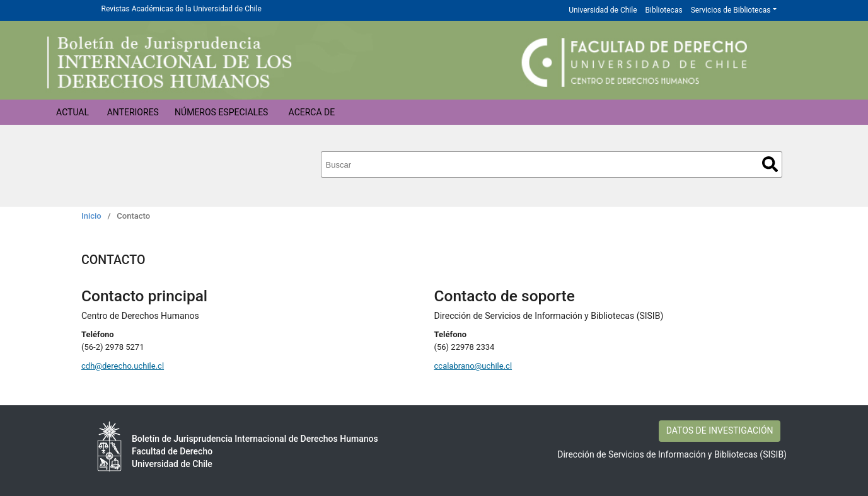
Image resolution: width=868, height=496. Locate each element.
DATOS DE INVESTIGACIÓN (720, 430)
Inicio (91, 216)
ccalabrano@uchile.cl (473, 366)
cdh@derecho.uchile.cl (123, 366)
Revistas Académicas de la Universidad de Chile (182, 9)
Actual (72, 112)
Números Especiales (221, 112)
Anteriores (133, 112)
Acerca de (312, 112)
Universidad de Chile (603, 10)
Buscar (770, 164)
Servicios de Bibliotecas (731, 10)
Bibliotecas (664, 10)
